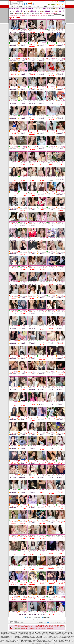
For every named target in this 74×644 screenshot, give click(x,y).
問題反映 (61, 6)
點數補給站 (19, 6)
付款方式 (53, 6)
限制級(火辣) (19, 13)
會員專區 (28, 6)
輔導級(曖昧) (26, 13)
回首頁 (11, 6)
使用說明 (45, 6)
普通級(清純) (34, 13)
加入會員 (37, 6)
